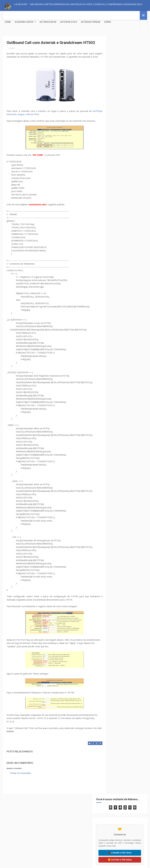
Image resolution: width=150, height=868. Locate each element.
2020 (113, 216)
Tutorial (134, 158)
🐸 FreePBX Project (26, 849)
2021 (113, 212)
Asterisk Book (48, 22)
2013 (113, 263)
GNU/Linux (113, 152)
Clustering (136, 142)
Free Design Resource (87, 864)
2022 (113, 208)
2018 (113, 224)
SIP (125, 158)
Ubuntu (112, 163)
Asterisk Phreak (91, 22)
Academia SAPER (24, 22)
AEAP (111, 137)
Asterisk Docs (69, 22)
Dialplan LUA (133, 147)
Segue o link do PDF (28, 124)
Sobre (108, 22)
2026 (113, 192)
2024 (113, 200)
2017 (113, 228)
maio (116, 239)
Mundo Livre (134, 152)
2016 (113, 232)
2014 (113, 259)
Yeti (122, 168)
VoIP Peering (125, 163)
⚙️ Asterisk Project (26, 842)
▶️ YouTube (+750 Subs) (125, 108)
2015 (113, 255)
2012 (113, 267)
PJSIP (118, 158)
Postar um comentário (21, 783)
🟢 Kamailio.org (75, 840)
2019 (113, 220)
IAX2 (123, 152)
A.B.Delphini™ (17, 794)
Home (8, 22)
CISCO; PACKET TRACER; (118, 142)
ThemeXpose (70, 864)
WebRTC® (113, 168)
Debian (121, 147)
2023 (113, 204)
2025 (113, 196)
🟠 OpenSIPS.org (75, 848)
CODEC (112, 147)
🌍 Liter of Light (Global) (124, 848)
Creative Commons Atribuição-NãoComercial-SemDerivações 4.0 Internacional (125, 331)
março (117, 250)
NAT (111, 158)
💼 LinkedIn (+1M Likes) (125, 101)
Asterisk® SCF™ (123, 137)
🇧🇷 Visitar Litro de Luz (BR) (124, 840)
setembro (118, 235)
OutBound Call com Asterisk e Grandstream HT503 (127, 244)
